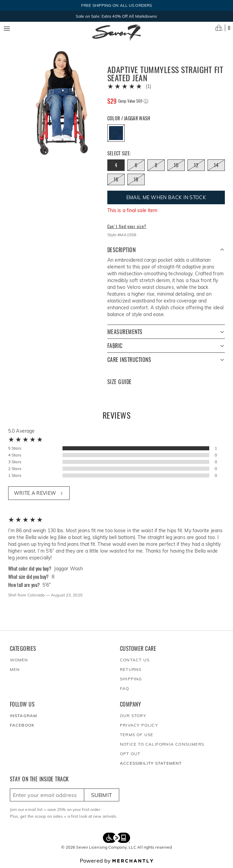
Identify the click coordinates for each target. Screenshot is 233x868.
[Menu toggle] (7, 29)
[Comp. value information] (146, 101)
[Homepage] (116, 33)
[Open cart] (223, 28)
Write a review (39, 493)
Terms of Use (137, 735)
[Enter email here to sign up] (47, 795)
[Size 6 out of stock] (136, 165)
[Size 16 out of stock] (116, 179)
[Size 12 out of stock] (196, 165)
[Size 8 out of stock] (156, 165)
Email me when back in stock (166, 197)
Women (19, 660)
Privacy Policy (139, 725)
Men (15, 669)
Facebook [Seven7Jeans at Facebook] (22, 725)
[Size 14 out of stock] (216, 165)
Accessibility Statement (151, 763)
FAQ (125, 688)
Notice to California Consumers (162, 744)
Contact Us (135, 660)
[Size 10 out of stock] (176, 165)
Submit (102, 795)
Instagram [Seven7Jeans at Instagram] (24, 716)
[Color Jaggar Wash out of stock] (116, 133)
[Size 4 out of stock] (116, 165)
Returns (131, 669)
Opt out (130, 754)
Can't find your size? (127, 226)
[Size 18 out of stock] (136, 179)
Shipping (131, 679)
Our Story (133, 716)
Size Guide (120, 382)
